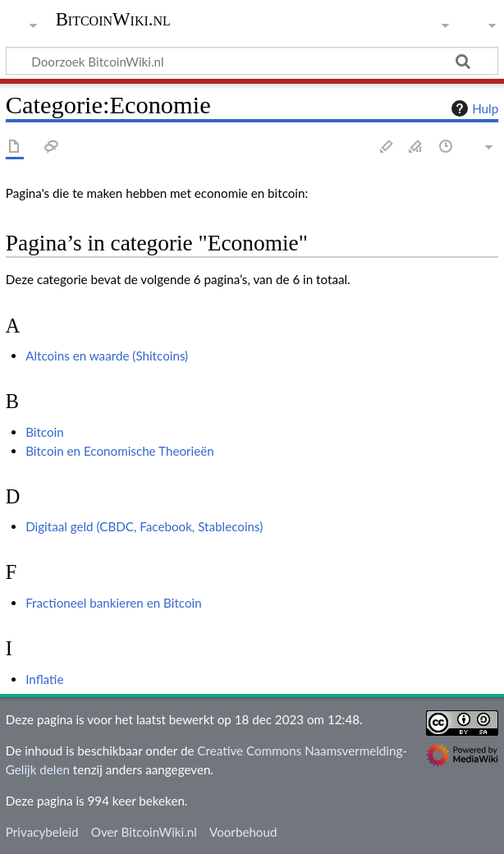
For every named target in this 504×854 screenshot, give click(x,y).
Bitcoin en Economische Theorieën (120, 451)
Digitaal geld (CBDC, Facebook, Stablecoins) (144, 526)
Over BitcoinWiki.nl (144, 832)
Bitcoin (45, 432)
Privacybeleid (42, 832)
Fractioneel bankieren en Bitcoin (114, 603)
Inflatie (44, 679)
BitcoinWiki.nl (113, 20)
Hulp (473, 108)
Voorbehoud (243, 832)
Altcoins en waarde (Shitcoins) (107, 356)
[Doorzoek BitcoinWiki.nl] (252, 61)
